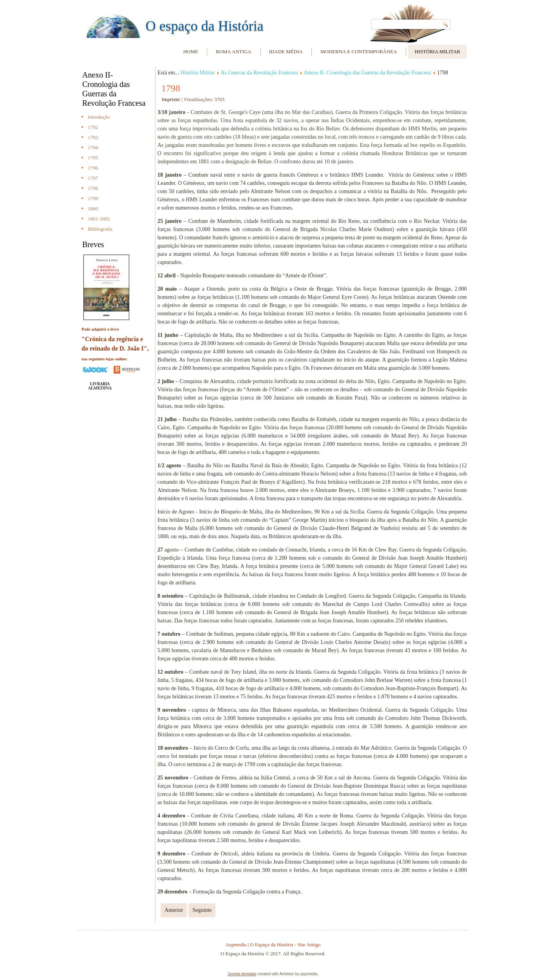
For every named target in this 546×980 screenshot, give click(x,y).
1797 (93, 178)
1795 (93, 158)
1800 (93, 209)
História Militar (438, 52)
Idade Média (286, 52)
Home (191, 52)
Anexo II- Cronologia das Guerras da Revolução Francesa (367, 73)
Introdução (99, 117)
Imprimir (172, 99)
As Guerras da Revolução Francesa (259, 73)
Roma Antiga (234, 52)
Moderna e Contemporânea (359, 52)
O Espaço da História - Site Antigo (285, 945)
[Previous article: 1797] (174, 910)
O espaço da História (205, 26)
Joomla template (242, 974)
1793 (93, 137)
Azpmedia (236, 945)
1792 (93, 127)
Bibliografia (100, 229)
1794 (93, 147)
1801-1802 (99, 219)
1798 (93, 188)
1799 (93, 198)
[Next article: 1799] (202, 910)
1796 (93, 168)
